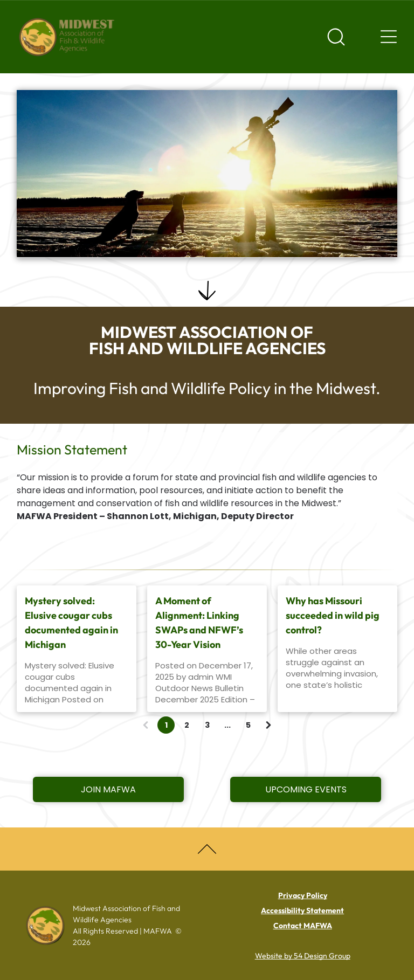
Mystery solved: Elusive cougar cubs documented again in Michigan (71, 623)
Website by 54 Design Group (303, 956)
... (227, 725)
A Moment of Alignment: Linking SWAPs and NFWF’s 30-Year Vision (199, 623)
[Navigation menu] (389, 37)
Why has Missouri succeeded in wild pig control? (333, 615)
